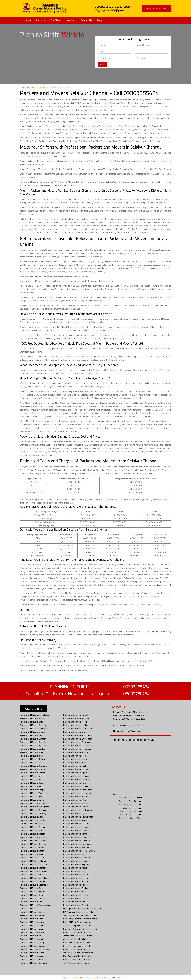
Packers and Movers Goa (74, 902)
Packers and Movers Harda (32, 847)
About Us (41, 20)
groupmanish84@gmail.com (130, 731)
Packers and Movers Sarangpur (77, 786)
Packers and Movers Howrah (76, 847)
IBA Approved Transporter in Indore (79, 912)
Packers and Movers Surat (32, 786)
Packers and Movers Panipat (76, 878)
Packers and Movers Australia (76, 858)
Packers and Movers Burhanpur (34, 810)
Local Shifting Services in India (77, 949)
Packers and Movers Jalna (75, 800)
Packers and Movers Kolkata (33, 759)
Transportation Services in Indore (78, 936)
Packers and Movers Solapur (76, 824)
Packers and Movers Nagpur (32, 773)
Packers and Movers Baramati (33, 963)
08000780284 (136, 694)
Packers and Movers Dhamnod (33, 841)
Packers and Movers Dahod (32, 858)
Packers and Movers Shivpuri (33, 881)
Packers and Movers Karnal (75, 834)
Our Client (56, 20)
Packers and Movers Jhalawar (33, 861)
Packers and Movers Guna (31, 888)
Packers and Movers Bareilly (76, 895)
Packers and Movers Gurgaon (33, 739)
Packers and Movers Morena (76, 722)
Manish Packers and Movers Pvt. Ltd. (94, 977)
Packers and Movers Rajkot (75, 885)
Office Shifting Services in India (77, 946)
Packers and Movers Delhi (31, 735)
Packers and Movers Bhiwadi (33, 796)
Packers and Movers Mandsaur (34, 929)
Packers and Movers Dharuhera (77, 837)
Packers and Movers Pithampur (34, 915)
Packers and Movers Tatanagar (34, 813)
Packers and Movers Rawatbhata (78, 817)
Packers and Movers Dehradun (77, 830)
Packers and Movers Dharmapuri (78, 742)
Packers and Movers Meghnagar (77, 749)
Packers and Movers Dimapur (33, 898)
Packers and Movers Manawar (33, 956)
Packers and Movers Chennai (33, 732)
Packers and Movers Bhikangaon (78, 739)
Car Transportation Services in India (79, 953)
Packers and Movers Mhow (32, 932)
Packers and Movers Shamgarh (77, 793)
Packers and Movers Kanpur (32, 762)
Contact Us (86, 20)
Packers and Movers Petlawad (77, 745)
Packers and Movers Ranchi (32, 851)
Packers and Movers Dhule (32, 908)
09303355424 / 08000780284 (131, 726)
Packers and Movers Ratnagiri (33, 868)
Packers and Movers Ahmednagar (35, 878)
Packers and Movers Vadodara (33, 793)
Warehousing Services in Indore (77, 939)
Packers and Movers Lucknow (76, 779)
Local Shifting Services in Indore (77, 932)
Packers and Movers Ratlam (32, 834)
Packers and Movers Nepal (75, 868)
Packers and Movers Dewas (32, 827)
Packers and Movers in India (32, 824)
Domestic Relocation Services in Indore (81, 929)
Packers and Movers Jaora (75, 756)
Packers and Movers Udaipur (32, 790)
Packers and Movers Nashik (32, 776)
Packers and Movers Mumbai (33, 769)
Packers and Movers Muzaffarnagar (79, 851)
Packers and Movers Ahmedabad (34, 715)
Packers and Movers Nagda (32, 922)
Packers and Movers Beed (75, 762)
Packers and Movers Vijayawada (77, 773)
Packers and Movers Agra (31, 817)
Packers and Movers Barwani (33, 959)
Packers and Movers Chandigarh (34, 728)
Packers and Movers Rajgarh (76, 715)
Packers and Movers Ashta (32, 912)
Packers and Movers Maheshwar (78, 735)
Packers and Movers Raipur (32, 783)
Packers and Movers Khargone (33, 942)
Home (28, 20)
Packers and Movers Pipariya (76, 718)
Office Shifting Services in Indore (78, 925)
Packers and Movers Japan (75, 871)
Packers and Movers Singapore (77, 864)
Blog (99, 20)
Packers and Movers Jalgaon (76, 874)
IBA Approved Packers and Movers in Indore (83, 908)
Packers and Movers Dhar (31, 919)
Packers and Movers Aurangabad (34, 807)
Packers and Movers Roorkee (33, 803)
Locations (71, 20)
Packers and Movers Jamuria (76, 807)
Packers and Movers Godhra (76, 888)
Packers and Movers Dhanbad (33, 844)
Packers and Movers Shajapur (76, 732)
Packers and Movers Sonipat (76, 881)
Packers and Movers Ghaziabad (34, 742)
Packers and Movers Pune (31, 779)
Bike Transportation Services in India (79, 956)
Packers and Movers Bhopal (32, 718)
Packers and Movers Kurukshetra (35, 864)
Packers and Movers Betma (75, 796)
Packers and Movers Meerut (32, 854)
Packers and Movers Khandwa (33, 766)
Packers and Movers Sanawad (33, 946)
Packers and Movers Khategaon (77, 810)
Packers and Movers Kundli (75, 783)
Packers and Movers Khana (75, 803)
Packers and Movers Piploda (76, 813)
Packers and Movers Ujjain (32, 830)
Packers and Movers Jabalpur (33, 749)
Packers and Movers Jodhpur (33, 756)
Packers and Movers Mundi (32, 939)
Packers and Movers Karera (75, 891)
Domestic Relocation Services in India (80, 959)
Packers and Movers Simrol (32, 902)
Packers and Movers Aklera (75, 820)
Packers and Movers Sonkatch (77, 905)
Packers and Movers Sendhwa (33, 953)
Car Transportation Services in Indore (80, 915)
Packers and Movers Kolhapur (76, 776)
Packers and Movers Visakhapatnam (36, 905)
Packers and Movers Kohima (76, 725)
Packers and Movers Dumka (76, 769)
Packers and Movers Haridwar (76, 841)
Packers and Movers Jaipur (32, 752)
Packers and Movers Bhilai (32, 722)
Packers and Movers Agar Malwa (78, 790)
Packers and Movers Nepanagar (34, 885)
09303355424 (136, 687)
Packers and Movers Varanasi (33, 874)
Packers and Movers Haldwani (33, 820)
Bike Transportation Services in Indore (80, 919)
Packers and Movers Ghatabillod (77, 728)
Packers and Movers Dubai (75, 861)
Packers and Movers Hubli (75, 766)
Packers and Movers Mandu (75, 752)
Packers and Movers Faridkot (76, 759)
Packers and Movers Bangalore (34, 725)
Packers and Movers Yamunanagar (78, 844)
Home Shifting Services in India (77, 942)
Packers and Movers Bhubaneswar (35, 949)
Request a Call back (157, 8)
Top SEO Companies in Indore (76, 963)
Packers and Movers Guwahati (77, 827)
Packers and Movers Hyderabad (34, 745)
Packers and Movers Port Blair (77, 898)
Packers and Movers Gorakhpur (34, 871)
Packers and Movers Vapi (74, 854)
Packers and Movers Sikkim (32, 895)
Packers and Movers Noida (32, 800)
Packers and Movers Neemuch (33, 837)
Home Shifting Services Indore (77, 922)
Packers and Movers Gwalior (32, 891)
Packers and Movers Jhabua (32, 925)
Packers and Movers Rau (31, 936)
